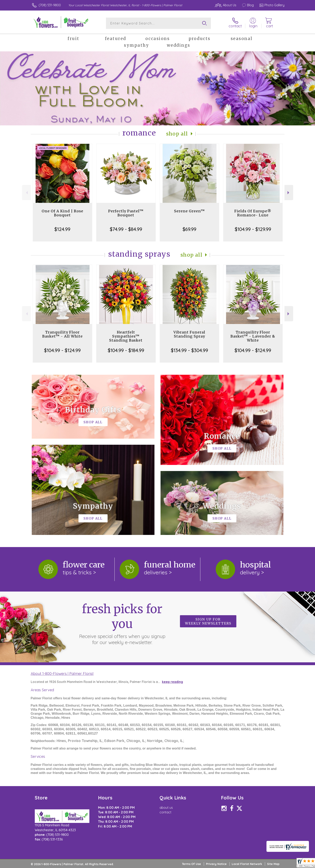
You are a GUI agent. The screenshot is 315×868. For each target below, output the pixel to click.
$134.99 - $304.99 (189, 350)
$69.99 (189, 229)
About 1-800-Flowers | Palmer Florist (62, 673)
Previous (26, 193)
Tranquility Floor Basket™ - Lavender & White (253, 336)
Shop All (177, 134)
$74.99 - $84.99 (126, 229)
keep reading (172, 682)
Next (289, 193)
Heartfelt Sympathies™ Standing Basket (126, 336)
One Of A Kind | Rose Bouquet (62, 213)
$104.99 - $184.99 (126, 350)
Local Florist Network (247, 864)
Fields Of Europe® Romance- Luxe (253, 213)
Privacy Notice (216, 864)
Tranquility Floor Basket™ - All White (62, 334)
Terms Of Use (191, 864)
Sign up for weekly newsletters (208, 621)
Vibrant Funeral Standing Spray (189, 334)
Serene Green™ (189, 211)
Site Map (273, 864)
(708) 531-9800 (50, 5)
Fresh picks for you (122, 623)
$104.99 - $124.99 (62, 350)
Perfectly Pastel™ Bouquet (126, 213)
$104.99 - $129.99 (253, 229)
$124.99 (62, 229)
